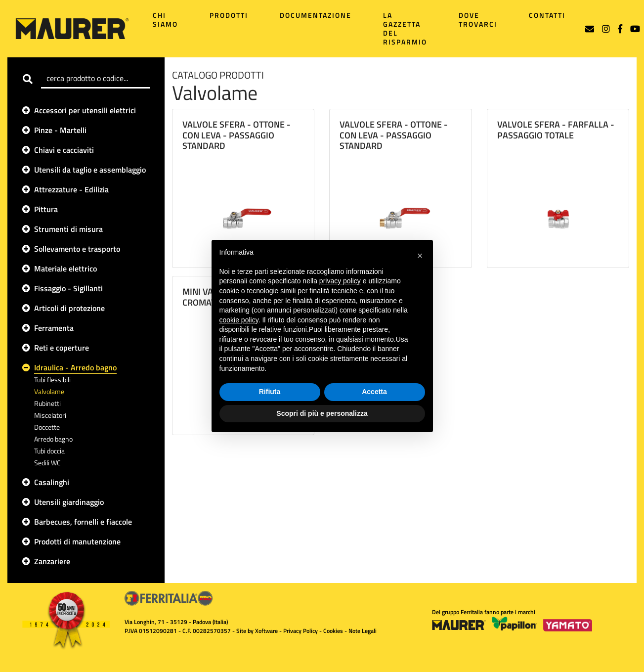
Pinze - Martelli (60, 130)
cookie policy (239, 320)
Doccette (47, 427)
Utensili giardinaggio (69, 502)
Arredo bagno (53, 439)
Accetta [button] (374, 392)
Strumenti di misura (68, 229)
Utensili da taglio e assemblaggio (90, 170)
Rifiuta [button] (270, 392)
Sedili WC (47, 463)
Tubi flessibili (52, 380)
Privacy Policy (301, 631)
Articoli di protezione (69, 308)
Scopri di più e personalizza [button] (322, 413)
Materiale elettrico (65, 269)
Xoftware (266, 631)
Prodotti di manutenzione (77, 541)
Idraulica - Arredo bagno (75, 367)
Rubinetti (47, 403)
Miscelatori (50, 415)
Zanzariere (52, 561)
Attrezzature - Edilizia (71, 189)
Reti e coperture (62, 348)
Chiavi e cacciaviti (64, 150)
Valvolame (49, 391)
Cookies (333, 631)
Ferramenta (54, 328)
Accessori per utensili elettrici (85, 110)
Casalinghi (52, 482)
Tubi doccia (49, 451)
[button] (420, 256)
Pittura (46, 209)
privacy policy (340, 281)
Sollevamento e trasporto (77, 249)
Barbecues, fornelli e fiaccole (83, 522)
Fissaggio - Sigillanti (68, 288)
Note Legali (363, 631)
